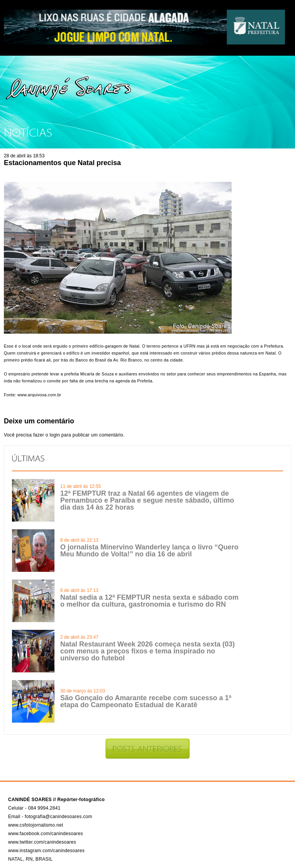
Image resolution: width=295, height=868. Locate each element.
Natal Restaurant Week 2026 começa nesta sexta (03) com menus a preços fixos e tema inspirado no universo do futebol (147, 651)
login (55, 435)
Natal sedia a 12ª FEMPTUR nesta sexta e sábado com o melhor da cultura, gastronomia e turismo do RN (149, 601)
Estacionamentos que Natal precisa (62, 163)
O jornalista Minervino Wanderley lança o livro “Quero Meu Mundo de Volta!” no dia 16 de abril (149, 551)
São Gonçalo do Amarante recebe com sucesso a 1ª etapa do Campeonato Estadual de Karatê (146, 701)
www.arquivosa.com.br (39, 395)
